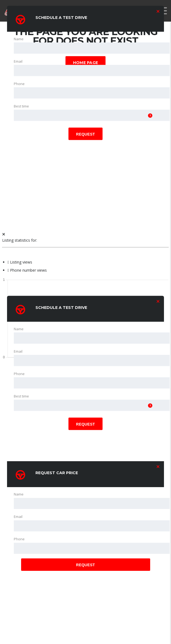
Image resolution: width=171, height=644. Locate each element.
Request (85, 134)
